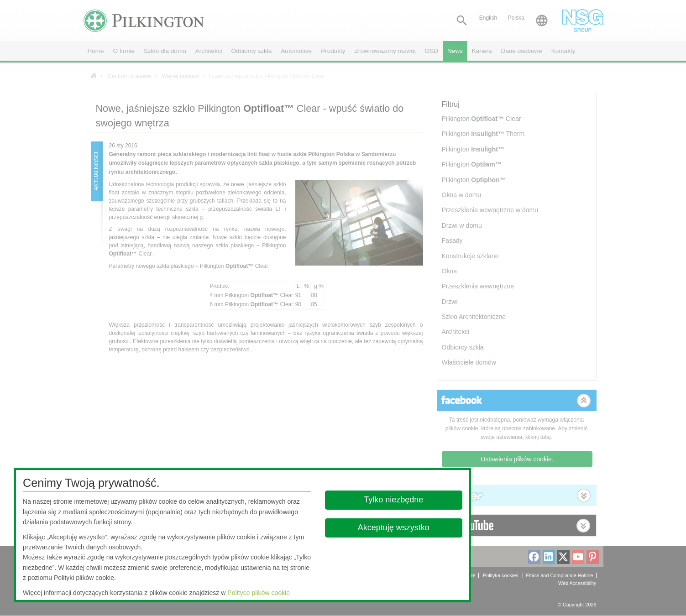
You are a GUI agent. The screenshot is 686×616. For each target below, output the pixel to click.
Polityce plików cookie (259, 593)
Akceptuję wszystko (394, 527)
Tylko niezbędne (394, 500)
